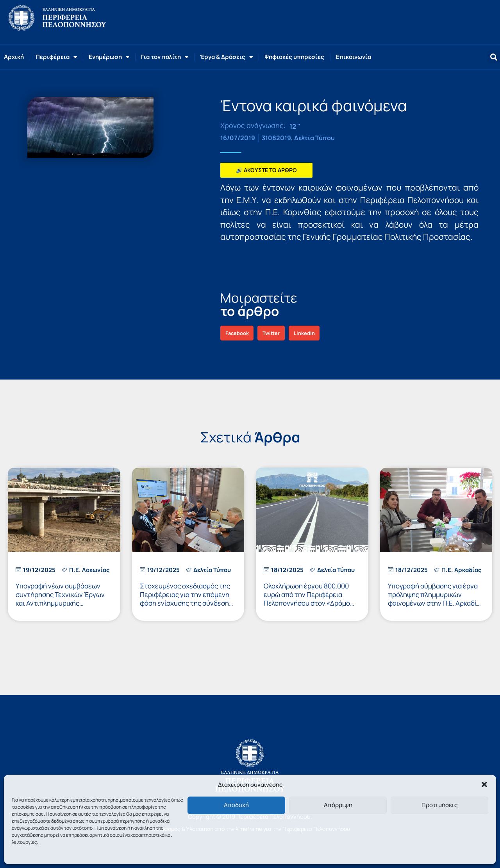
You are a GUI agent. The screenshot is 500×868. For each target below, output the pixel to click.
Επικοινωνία (354, 57)
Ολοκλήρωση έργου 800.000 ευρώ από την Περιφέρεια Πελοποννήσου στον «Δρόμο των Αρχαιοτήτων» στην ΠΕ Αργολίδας (307, 603)
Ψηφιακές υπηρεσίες (294, 57)
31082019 (276, 138)
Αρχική (14, 57)
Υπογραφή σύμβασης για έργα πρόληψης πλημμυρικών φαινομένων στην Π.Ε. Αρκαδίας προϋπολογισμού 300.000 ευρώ (436, 599)
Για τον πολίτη (165, 57)
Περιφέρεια (56, 57)
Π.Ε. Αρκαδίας (462, 570)
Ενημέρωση (109, 57)
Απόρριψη (338, 805)
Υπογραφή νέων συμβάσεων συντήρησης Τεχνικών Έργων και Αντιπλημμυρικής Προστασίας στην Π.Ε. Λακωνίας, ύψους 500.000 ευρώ (63, 603)
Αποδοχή (236, 805)
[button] (484, 784)
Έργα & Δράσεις (226, 57)
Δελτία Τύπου (314, 138)
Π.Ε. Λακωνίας (89, 570)
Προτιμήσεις (439, 805)
